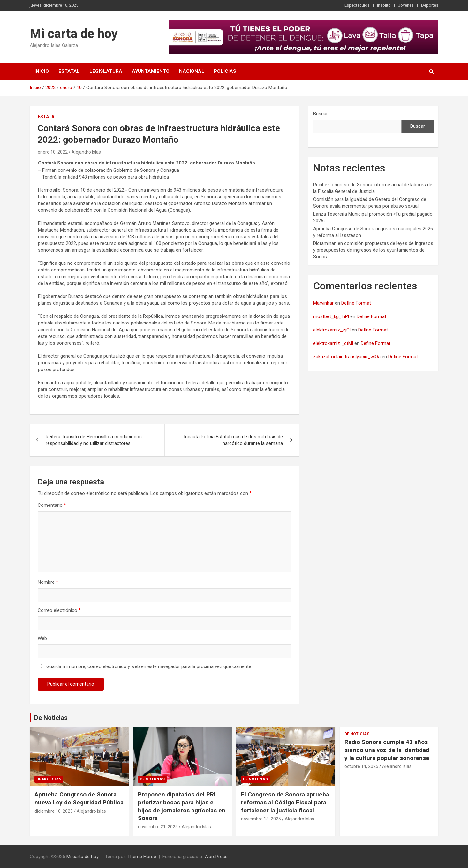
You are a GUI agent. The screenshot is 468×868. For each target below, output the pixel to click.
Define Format (356, 303)
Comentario (52, 505)
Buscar (321, 114)
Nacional (192, 71)
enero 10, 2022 (53, 152)
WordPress (216, 857)
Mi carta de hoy (74, 34)
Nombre (48, 582)
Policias (225, 71)
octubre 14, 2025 (361, 766)
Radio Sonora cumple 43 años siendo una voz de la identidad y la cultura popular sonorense (387, 750)
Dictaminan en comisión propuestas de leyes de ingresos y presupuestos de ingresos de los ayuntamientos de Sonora (373, 250)
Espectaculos (357, 5)
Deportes (430, 5)
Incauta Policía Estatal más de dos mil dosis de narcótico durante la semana (233, 440)
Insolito (384, 5)
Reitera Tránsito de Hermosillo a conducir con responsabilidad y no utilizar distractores (94, 440)
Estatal (69, 71)
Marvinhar (323, 303)
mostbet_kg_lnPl (331, 316)
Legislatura (106, 71)
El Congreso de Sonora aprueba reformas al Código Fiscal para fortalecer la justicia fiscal (285, 802)
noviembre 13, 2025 (261, 819)
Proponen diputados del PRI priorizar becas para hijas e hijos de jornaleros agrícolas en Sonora (182, 806)
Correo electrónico (59, 610)
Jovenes (406, 5)
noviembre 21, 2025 (158, 827)
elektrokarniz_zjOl (332, 330)
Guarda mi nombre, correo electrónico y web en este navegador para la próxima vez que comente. (149, 666)
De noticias (49, 779)
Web (42, 638)
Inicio (42, 71)
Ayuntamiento (151, 71)
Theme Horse (142, 857)
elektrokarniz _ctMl (333, 343)
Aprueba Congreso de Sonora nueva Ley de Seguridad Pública (79, 798)
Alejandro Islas (86, 152)
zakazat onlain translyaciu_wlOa (347, 357)
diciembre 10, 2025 (54, 811)
